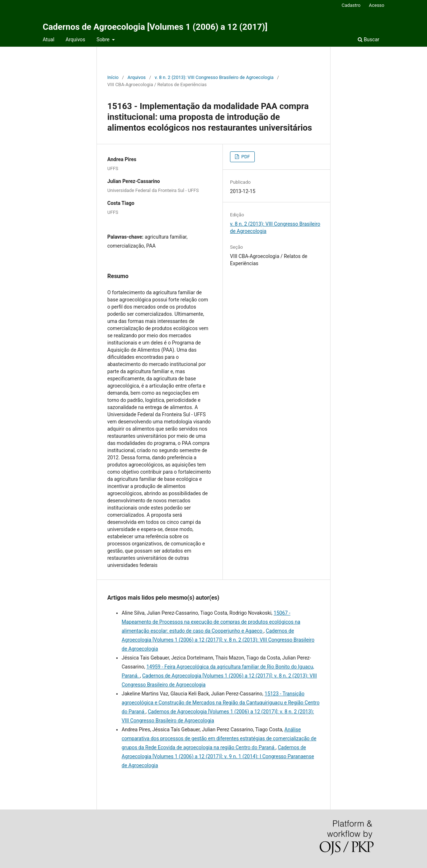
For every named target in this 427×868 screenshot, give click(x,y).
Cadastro (351, 5)
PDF (245, 157)
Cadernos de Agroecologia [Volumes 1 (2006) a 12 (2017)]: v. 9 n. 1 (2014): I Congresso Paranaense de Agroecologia (218, 756)
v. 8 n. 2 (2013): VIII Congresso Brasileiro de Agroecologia (214, 77)
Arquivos (76, 39)
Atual (48, 39)
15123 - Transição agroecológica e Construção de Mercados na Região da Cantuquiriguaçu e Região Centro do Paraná (220, 703)
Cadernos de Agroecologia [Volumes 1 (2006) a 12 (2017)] (155, 27)
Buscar (369, 39)
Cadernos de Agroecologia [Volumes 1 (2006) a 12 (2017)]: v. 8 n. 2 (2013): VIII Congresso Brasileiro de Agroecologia (218, 640)
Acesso (377, 5)
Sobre (104, 39)
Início (113, 77)
